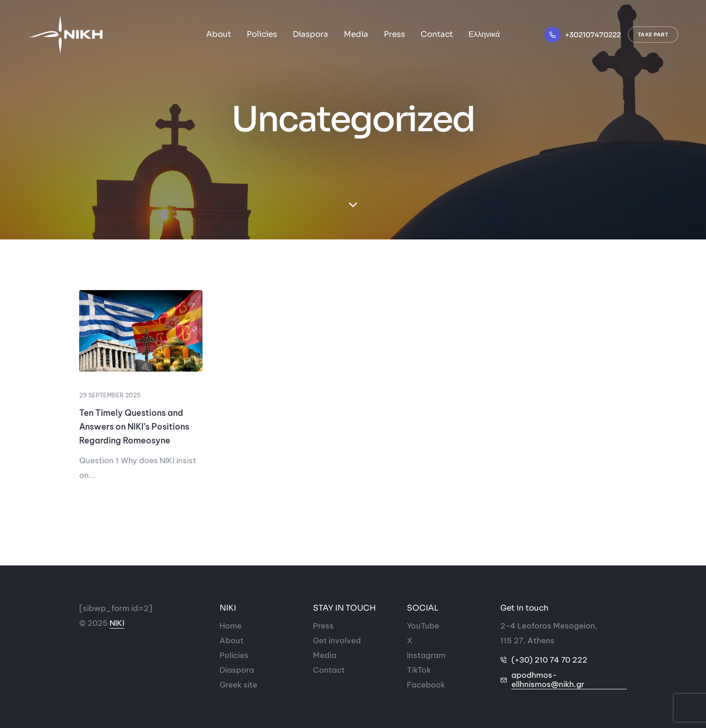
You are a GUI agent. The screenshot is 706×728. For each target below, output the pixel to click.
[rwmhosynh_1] (141, 331)
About (219, 34)
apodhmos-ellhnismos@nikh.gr (548, 680)
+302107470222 (593, 35)
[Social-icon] (423, 626)
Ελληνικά (484, 34)
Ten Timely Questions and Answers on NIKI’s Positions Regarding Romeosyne (134, 427)
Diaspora (310, 34)
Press (394, 34)
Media (356, 34)
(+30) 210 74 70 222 (549, 660)
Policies (262, 34)
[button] (653, 35)
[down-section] (353, 205)
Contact (437, 34)
